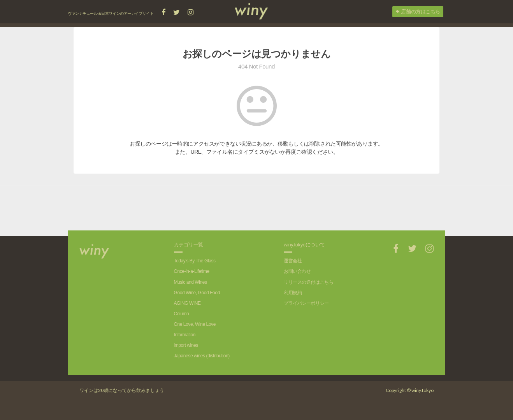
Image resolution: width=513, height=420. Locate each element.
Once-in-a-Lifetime (192, 271)
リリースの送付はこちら (308, 282)
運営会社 (293, 261)
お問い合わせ (297, 271)
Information (185, 335)
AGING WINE (187, 303)
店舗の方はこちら (418, 11)
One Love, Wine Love (195, 324)
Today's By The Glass (195, 261)
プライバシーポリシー (306, 303)
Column (182, 314)
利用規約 (293, 293)
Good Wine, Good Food (197, 293)
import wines (186, 345)
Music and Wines (191, 282)
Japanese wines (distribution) (202, 356)
